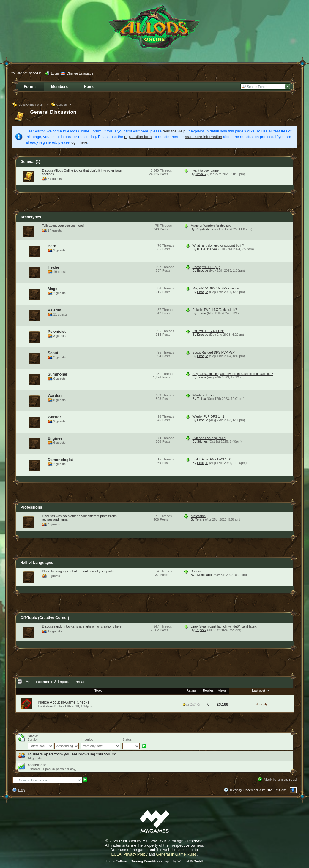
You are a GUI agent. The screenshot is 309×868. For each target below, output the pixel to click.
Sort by (33, 739)
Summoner (58, 374)
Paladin (55, 310)
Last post (261, 690)
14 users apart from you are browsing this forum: (72, 754)
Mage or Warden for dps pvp (211, 226)
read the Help (174, 131)
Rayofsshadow (206, 229)
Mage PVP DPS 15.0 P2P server (216, 288)
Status (127, 739)
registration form (138, 137)
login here (79, 142)
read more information (203, 137)
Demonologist (60, 460)
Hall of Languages (37, 562)
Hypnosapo (203, 575)
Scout (53, 353)
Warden (55, 396)
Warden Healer (203, 395)
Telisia (201, 313)
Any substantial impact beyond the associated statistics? (233, 374)
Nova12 (201, 174)
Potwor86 (50, 706)
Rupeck (201, 630)
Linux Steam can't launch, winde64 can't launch (225, 626)
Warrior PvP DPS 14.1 (209, 416)
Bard (52, 246)
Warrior (55, 417)
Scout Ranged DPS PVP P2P (214, 352)
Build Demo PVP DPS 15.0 (212, 459)
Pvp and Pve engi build (209, 438)
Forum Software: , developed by (154, 861)
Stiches (202, 441)
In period (87, 739)
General (30, 162)
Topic (98, 690)
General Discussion (53, 112)
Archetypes (31, 217)
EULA (116, 854)
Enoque (203, 270)
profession (198, 516)
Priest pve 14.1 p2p (206, 267)
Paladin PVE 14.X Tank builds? (215, 310)
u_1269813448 (208, 249)
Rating (191, 690)
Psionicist (57, 331)
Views (222, 690)
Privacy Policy (136, 854)
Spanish (197, 571)
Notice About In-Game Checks (64, 702)
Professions (31, 507)
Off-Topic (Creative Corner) (45, 618)
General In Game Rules (176, 854)
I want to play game (205, 170)
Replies (208, 690)
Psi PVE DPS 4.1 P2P (208, 331)
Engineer (56, 438)
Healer (54, 267)
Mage (53, 289)
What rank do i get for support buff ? (218, 245)
